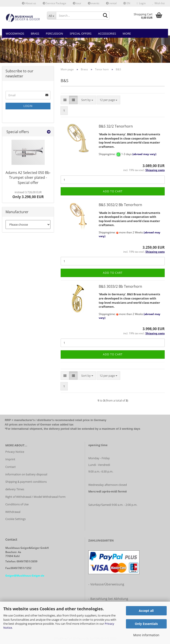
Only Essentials (146, 624)
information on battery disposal (26, 474)
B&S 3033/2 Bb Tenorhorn (120, 286)
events (94, 3)
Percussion (54, 33)
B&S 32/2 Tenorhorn (116, 126)
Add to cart (113, 191)
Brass (35, 33)
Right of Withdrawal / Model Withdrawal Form (35, 497)
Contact (11, 467)
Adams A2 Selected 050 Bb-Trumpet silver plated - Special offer (28, 178)
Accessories (107, 33)
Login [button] (141, 3)
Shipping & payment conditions (26, 482)
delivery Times (15, 489)
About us (29, 3)
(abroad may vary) (144, 154)
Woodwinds (15, 33)
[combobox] (87, 100)
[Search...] (51, 16)
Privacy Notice (15, 452)
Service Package (54, 3)
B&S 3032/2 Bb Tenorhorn (120, 205)
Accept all (146, 611)
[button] (127, 3)
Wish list (158, 3)
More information (146, 635)
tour (77, 3)
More (127, 33)
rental (111, 3)
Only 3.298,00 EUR (28, 195)
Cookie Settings (15, 519)
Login (28, 106)
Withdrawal (13, 512)
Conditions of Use (17, 504)
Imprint (10, 459)
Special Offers (81, 33)
